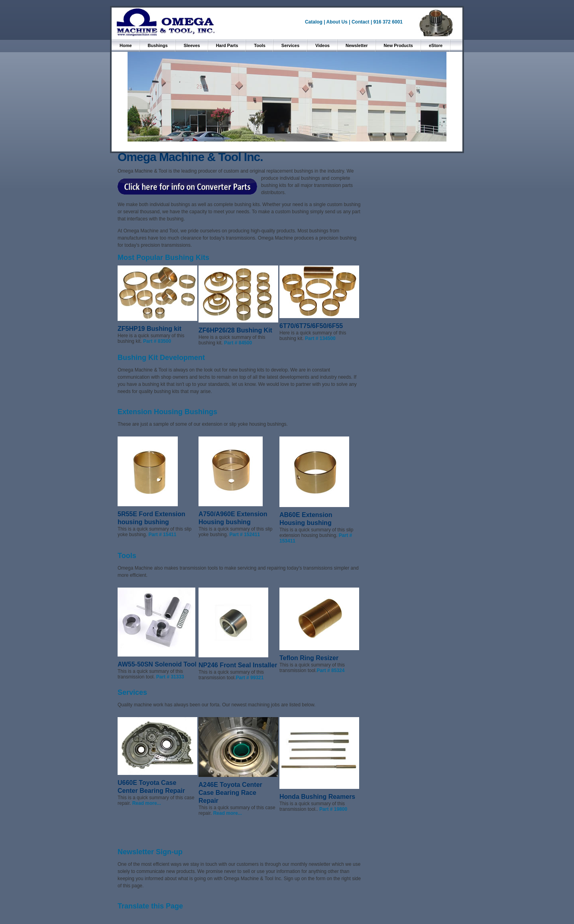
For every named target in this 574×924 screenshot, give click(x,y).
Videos (322, 45)
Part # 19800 (333, 809)
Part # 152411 (245, 535)
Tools (260, 45)
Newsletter (357, 45)
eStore (436, 45)
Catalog (314, 22)
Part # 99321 (250, 678)
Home (126, 45)
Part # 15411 (162, 535)
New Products (398, 45)
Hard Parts (227, 45)
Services (290, 45)
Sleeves (192, 45)
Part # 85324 (330, 670)
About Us (337, 22)
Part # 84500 (238, 343)
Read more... (147, 803)
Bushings (158, 45)
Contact (361, 22)
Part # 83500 (157, 341)
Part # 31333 (170, 677)
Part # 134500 (320, 338)
